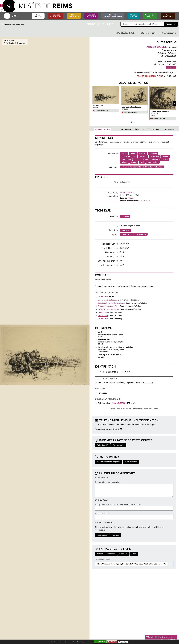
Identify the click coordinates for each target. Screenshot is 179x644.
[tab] (131, 122)
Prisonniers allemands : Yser (108, 306)
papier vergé (141, 235)
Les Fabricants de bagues (131, 107)
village (124, 162)
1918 (147, 201)
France (132, 198)
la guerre (143, 157)
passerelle (155, 157)
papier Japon (127, 235)
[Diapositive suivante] (174, 103)
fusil (142, 162)
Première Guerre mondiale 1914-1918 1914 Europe (142, 167)
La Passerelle (98, 106)
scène (124, 154)
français (142, 154)
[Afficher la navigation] (7, 16)
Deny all (113, 642)
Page (38, 16)
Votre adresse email (102, 514)
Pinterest (123, 554)
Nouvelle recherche (102, 24)
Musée (74, 16)
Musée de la (91, 16)
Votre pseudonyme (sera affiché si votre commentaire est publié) (118, 505)
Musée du (113, 16)
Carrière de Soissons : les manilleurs (160, 113)
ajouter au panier (149, 33)
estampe (171, 67)
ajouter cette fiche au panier (109, 462)
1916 (140, 201)
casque (134, 162)
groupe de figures (129, 157)
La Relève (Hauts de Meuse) (108, 309)
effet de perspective (160, 159)
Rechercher (171, 24)
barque (165, 157)
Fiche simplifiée (103, 445)
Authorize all (100, 642)
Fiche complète (119, 445)
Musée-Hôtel (150, 16)
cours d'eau (126, 159)
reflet (137, 159)
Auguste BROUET (127, 193)
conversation (153, 162)
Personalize (123, 642)
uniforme (153, 154)
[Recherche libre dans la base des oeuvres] (142, 24)
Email (134, 554)
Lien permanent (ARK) (102, 560)
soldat (133, 154)
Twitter (100, 554)
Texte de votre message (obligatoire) (108, 482)
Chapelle (133, 16)
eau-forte (126, 230)
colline (146, 159)
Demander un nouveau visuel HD (107, 429)
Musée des (56, 16)
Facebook (111, 554)
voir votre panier (169, 33)
